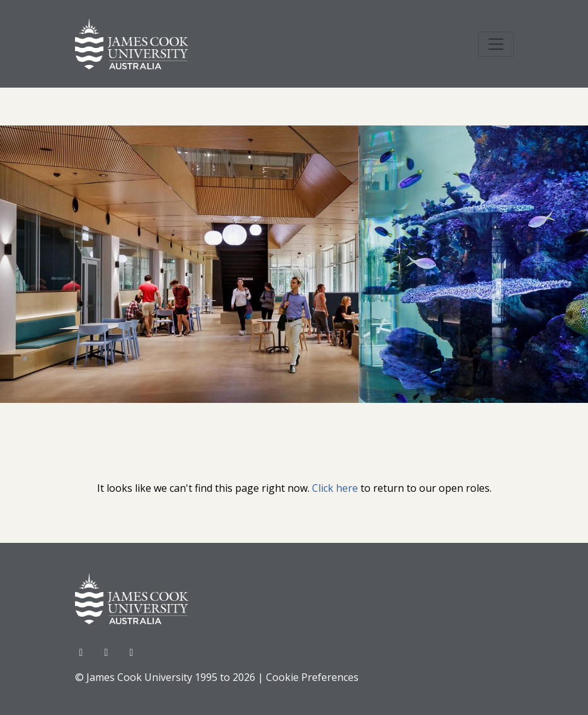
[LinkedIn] (132, 652)
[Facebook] (83, 652)
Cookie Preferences (312, 677)
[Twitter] (108, 652)
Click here (335, 488)
